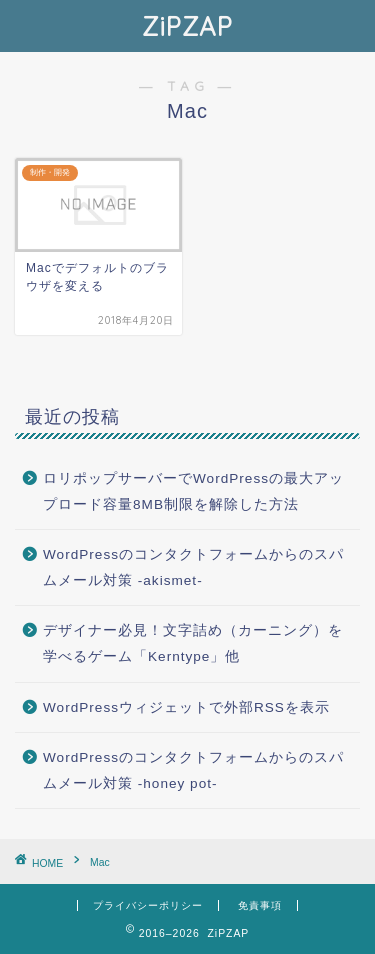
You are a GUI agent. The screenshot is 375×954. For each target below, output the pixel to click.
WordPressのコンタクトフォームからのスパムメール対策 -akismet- (193, 567)
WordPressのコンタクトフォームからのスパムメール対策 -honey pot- (193, 770)
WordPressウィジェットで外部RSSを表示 (186, 707)
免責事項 (260, 905)
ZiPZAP (187, 26)
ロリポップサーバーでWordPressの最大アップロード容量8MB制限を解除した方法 (193, 491)
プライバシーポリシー (148, 905)
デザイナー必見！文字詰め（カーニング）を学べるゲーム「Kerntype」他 (193, 643)
